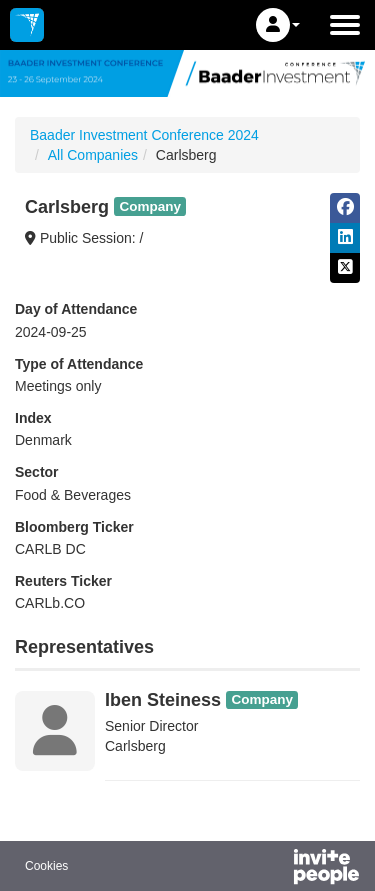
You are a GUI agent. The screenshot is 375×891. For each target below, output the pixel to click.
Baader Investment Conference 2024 (144, 135)
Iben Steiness (163, 700)
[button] (278, 25)
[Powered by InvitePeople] (274, 869)
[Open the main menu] (345, 25)
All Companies (93, 155)
